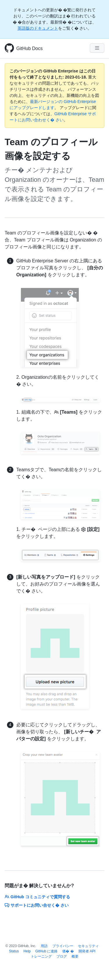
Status (14, 951)
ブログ (62, 956)
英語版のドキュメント (38, 28)
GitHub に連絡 (47, 951)
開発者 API (87, 951)
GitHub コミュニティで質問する (37, 897)
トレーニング (41, 956)
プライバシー (63, 946)
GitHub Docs (30, 48)
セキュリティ (88, 946)
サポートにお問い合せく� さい (37, 905)
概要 (75, 956)
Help (27, 951)
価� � (68, 951)
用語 (44, 946)
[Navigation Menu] (97, 48)
